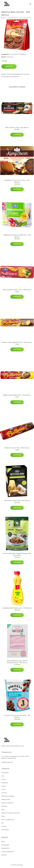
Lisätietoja (9, 66)
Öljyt (3, 810)
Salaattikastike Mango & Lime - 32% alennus (17, 608)
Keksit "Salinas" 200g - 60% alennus (17, 127)
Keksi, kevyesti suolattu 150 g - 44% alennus (17, 290)
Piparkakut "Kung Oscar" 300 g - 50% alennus (17, 181)
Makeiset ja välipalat (8, 796)
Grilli (3, 776)
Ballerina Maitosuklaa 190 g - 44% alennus (17, 395)
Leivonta (4, 793)
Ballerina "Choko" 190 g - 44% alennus (17, 448)
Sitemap (4, 855)
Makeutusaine (6, 799)
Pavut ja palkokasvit (8, 820)
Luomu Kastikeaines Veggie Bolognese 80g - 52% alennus (17, 554)
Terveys (4, 826)
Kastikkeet (5, 783)
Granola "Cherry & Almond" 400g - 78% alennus (17, 716)
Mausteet (4, 806)
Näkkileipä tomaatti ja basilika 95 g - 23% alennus (17, 236)
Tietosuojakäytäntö (8, 852)
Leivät (3, 789)
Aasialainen (5, 773)
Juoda (3, 779)
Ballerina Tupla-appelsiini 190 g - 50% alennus (17, 342)
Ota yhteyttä (5, 845)
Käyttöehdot (5, 848)
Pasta (3, 816)
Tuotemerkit (13, 54)
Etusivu (4, 18)
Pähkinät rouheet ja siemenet (11, 813)
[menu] (31, 4)
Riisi (3, 823)
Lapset (4, 786)
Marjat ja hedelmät (7, 803)
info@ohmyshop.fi (7, 762)
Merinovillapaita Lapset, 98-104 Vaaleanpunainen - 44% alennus (17, 662)
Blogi (3, 841)
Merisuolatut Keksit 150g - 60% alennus (17, 501)
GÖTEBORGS (22, 54)
